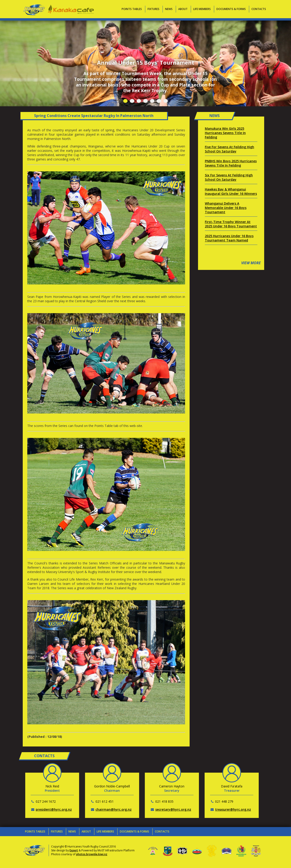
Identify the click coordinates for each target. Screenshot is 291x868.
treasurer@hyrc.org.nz (233, 809)
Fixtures (153, 9)
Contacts (259, 9)
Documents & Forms (231, 9)
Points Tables (132, 9)
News (169, 9)
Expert (74, 850)
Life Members (202, 9)
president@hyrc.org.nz (54, 809)
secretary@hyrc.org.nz (173, 809)
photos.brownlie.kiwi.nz (92, 854)
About (183, 9)
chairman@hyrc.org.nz (114, 809)
